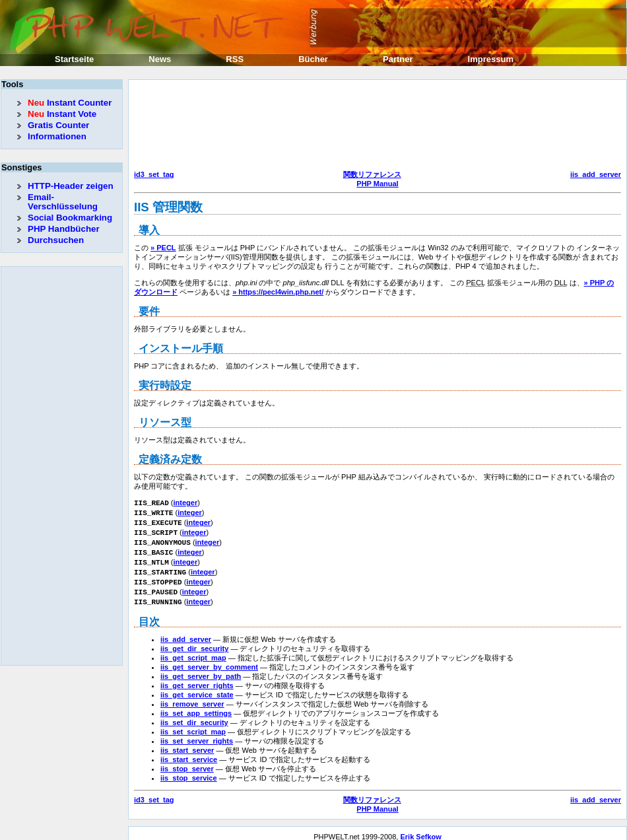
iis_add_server (596, 174)
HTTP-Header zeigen (71, 186)
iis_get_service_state (197, 687)
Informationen (57, 136)
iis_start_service (189, 752)
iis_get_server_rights (197, 678)
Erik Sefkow (420, 829)
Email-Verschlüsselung (63, 202)
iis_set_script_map (193, 724)
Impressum (491, 59)
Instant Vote (62, 114)
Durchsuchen (56, 240)
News (160, 59)
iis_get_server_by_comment (209, 660)
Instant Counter (70, 103)
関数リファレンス (372, 174)
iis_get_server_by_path (201, 669)
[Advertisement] (191, 126)
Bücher (313, 59)
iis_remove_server (192, 697)
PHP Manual (377, 184)
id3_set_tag (154, 174)
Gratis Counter (58, 125)
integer (186, 503)
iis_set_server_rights (197, 734)
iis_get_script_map (193, 650)
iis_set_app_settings (196, 706)
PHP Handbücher (64, 229)
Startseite (74, 59)
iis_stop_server (187, 761)
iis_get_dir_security (194, 641)
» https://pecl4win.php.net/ (278, 292)
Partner (398, 59)
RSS (235, 59)
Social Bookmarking (70, 218)
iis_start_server (187, 743)
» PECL (163, 248)
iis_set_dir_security (194, 715)
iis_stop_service (189, 771)
